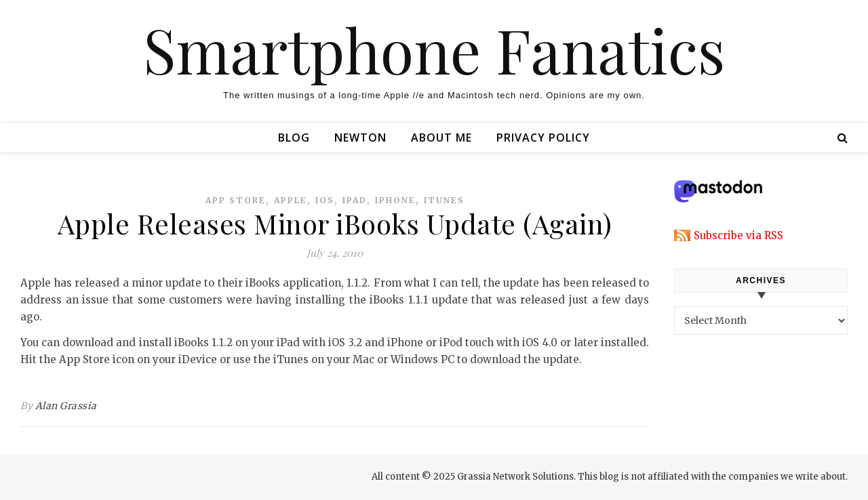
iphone (395, 200)
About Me (441, 138)
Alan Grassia (66, 406)
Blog (294, 138)
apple (291, 200)
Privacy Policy (543, 138)
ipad (355, 200)
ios (325, 200)
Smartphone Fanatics (434, 49)
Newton (360, 138)
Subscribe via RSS (738, 235)
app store (236, 200)
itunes (444, 200)
